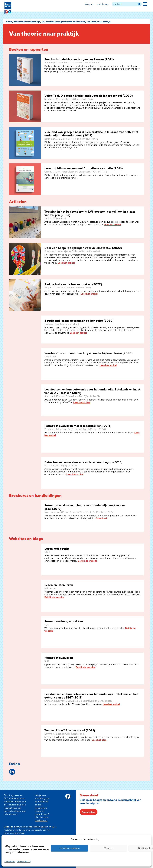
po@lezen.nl (41, 821)
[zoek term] (127, 4)
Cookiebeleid (10, 862)
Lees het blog (99, 740)
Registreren (103, 4)
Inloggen (89, 4)
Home (9, 22)
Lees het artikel (112, 225)
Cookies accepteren (70, 848)
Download (101, 518)
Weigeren (108, 848)
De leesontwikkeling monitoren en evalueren (63, 22)
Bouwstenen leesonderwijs (27, 22)
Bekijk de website (87, 561)
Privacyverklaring (24, 862)
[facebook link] (68, 796)
